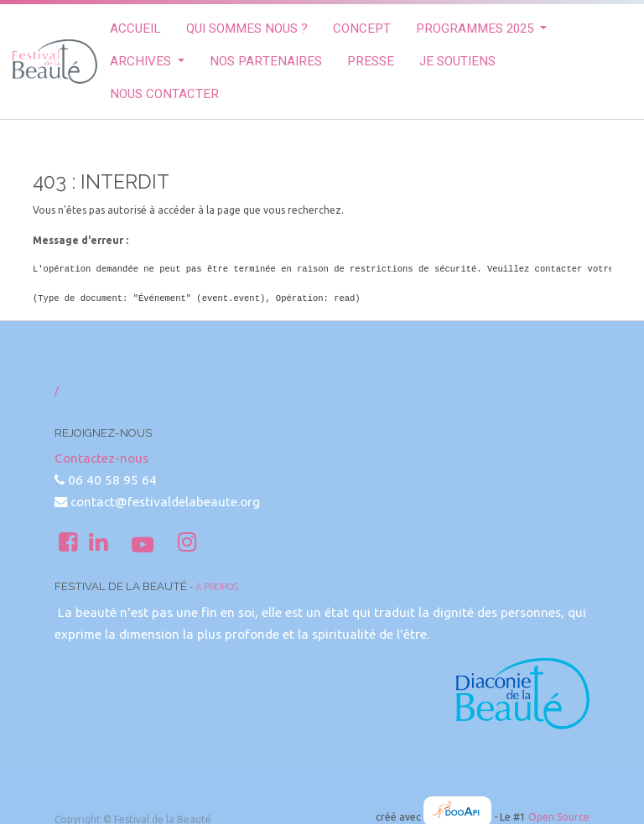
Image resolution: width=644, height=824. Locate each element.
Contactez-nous (101, 458)
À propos (217, 587)
